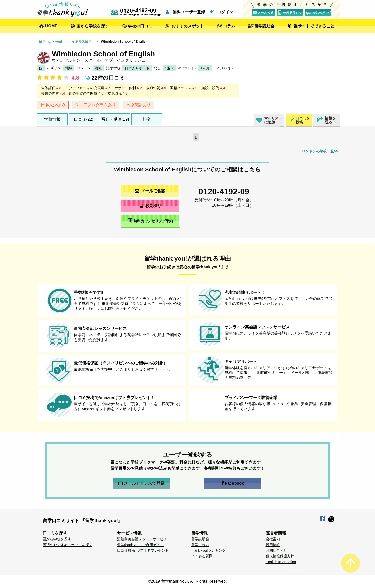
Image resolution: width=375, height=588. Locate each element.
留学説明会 (264, 26)
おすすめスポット (188, 26)
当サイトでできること (314, 26)
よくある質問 (202, 556)
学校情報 (52, 119)
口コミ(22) (84, 119)
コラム (229, 26)
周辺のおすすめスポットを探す (68, 545)
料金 (147, 119)
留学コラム (200, 545)
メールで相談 (150, 191)
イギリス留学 (82, 42)
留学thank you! (51, 42)
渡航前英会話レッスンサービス (142, 539)
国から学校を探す (93, 26)
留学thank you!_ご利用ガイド (140, 545)
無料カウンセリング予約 (150, 221)
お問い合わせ (276, 550)
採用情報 (273, 545)
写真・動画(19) (115, 119)
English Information (281, 562)
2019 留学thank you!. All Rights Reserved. (189, 581)
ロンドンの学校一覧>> (320, 151)
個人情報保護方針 (280, 556)
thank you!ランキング (208, 550)
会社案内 (273, 539)
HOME (51, 26)
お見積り (150, 206)
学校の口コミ (140, 26)
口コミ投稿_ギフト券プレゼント (143, 550)
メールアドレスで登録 (141, 483)
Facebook (233, 483)
